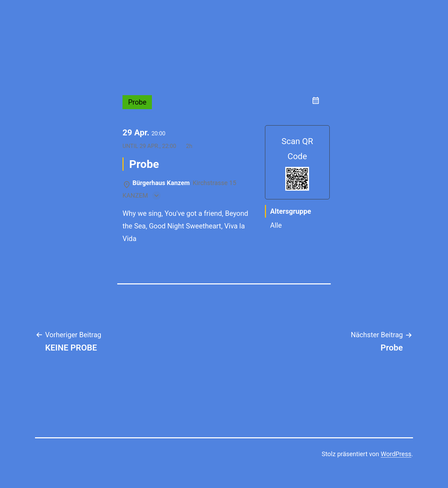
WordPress (396, 454)
